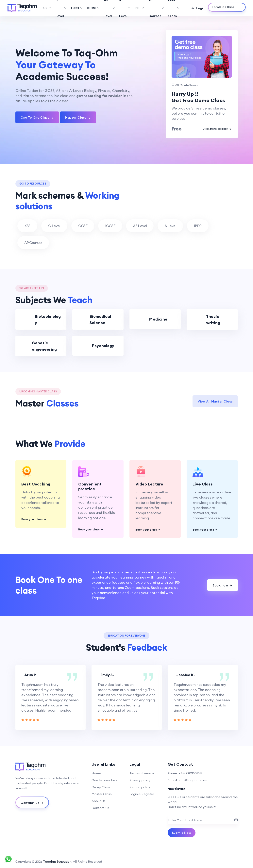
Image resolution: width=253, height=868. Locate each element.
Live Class (203, 484)
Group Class (101, 787)
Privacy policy (140, 780)
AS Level (110, 8)
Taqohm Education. (58, 861)
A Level (125, 8)
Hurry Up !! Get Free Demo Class (198, 97)
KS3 (47, 8)
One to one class (104, 780)
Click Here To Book (217, 129)
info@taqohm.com (193, 780)
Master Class (102, 794)
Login (198, 8)
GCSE (77, 8)
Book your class (34, 519)
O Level (61, 8)
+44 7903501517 (191, 773)
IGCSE (93, 8)
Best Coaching (36, 484)
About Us (98, 801)
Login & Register (142, 794)
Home (96, 773)
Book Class (174, 8)
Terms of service (142, 773)
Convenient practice (90, 486)
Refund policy (140, 787)
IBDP (140, 8)
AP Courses (156, 8)
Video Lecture (149, 484)
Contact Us (100, 808)
